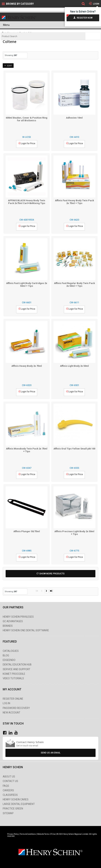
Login (96, 4)
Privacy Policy (13, 834)
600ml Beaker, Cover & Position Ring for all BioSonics (27, 119)
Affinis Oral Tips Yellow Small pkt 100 (74, 449)
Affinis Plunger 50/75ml (27, 531)
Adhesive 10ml (74, 118)
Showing (11, 55)
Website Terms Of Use (46, 834)
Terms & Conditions (28, 834)
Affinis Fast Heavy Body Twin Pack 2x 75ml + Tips (74, 202)
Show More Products (52, 574)
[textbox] (43, 36)
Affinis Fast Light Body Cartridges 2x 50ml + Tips (27, 285)
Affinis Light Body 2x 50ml (74, 366)
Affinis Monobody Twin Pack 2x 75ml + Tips (27, 450)
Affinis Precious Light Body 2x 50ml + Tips (74, 533)
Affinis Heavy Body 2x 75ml (27, 366)
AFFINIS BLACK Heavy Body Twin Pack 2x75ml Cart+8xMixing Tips (27, 202)
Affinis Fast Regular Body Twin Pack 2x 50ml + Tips (74, 285)
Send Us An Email (51, 753)
